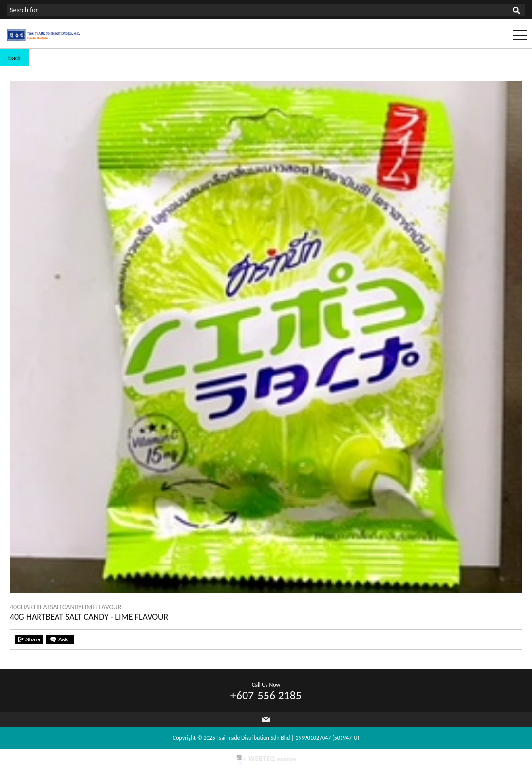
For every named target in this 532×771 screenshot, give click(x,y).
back (15, 58)
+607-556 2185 (266, 695)
